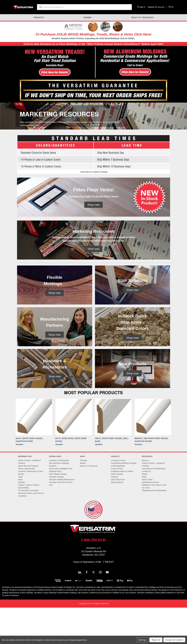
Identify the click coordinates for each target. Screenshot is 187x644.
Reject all (156, 640)
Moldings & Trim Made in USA (154, 521)
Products (39, 17)
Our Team (146, 524)
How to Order (147, 516)
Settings (142, 640)
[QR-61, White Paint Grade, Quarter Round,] (34, 453)
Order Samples (117, 510)
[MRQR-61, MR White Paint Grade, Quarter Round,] (153, 453)
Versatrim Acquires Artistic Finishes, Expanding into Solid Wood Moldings (85, 38)
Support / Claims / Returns (29, 521)
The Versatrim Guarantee (28, 527)
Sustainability (23, 524)
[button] (47, 63)
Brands (87, 17)
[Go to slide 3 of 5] (94, 161)
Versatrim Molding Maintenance (62, 516)
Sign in (142, 7)
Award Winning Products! (28, 502)
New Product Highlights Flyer (61, 505)
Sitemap (21, 519)
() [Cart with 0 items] (171, 7)
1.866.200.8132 (94, 576)
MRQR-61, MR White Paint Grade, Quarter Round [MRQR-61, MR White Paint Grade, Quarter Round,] (151, 476)
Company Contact (118, 497)
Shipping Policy (55, 508)
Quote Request (117, 519)
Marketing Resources (150, 519)
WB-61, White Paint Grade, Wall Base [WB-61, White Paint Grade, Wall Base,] (112, 476)
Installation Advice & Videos (122, 508)
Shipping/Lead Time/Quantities (154, 527)
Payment (114, 513)
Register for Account (156, 7)
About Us (146, 497)
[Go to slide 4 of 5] (96, 161)
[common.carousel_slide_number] (94, 134)
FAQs (144, 513)
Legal (20, 513)
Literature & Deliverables (59, 497)
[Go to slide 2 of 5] (91, 161)
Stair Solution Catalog (58, 510)
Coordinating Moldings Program (124, 500)
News (20, 516)
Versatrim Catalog (56, 513)
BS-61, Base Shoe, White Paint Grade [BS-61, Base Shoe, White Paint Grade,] (71, 476)
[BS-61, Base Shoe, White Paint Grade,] (74, 453)
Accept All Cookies (174, 640)
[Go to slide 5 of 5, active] (99, 161)
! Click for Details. (127, 38)
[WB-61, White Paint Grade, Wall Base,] (113, 453)
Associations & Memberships (153, 505)
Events (145, 510)
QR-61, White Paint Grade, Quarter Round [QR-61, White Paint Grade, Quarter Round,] (29, 476)
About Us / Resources (142, 17)
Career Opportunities (26, 505)
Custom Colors (117, 505)
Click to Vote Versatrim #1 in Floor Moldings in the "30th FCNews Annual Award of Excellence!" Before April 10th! (94, 44)
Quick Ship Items (118, 516)
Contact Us (146, 508)
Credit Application (118, 502)
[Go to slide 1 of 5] (88, 161)
